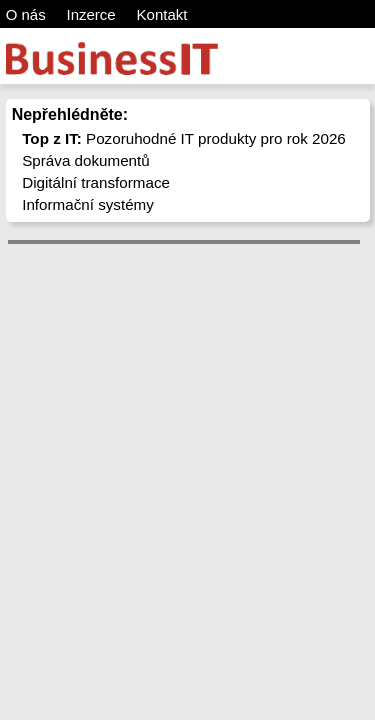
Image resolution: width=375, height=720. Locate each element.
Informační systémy (88, 204)
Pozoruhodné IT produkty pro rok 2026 (184, 138)
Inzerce (91, 14)
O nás (26, 14)
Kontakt (162, 14)
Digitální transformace (96, 182)
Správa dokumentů (86, 160)
